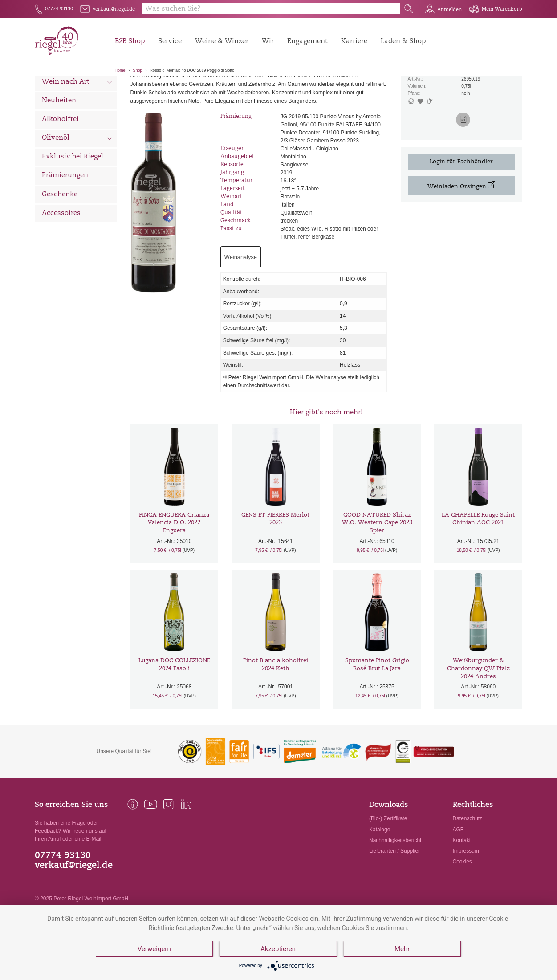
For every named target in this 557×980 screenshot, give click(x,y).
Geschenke (60, 241)
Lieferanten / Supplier (394, 898)
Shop (138, 70)
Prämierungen (65, 223)
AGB (458, 876)
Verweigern (154, 949)
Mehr (402, 949)
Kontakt (462, 887)
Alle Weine (60, 91)
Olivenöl (77, 186)
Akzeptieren (278, 949)
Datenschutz (468, 866)
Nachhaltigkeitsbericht (395, 887)
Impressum (466, 898)
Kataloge (380, 876)
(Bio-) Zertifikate (388, 866)
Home (120, 70)
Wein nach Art (77, 130)
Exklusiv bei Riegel (73, 204)
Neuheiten (59, 148)
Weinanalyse (241, 304)
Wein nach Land (77, 111)
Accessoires (61, 260)
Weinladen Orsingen (461, 233)
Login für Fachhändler (461, 209)
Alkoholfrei (60, 166)
